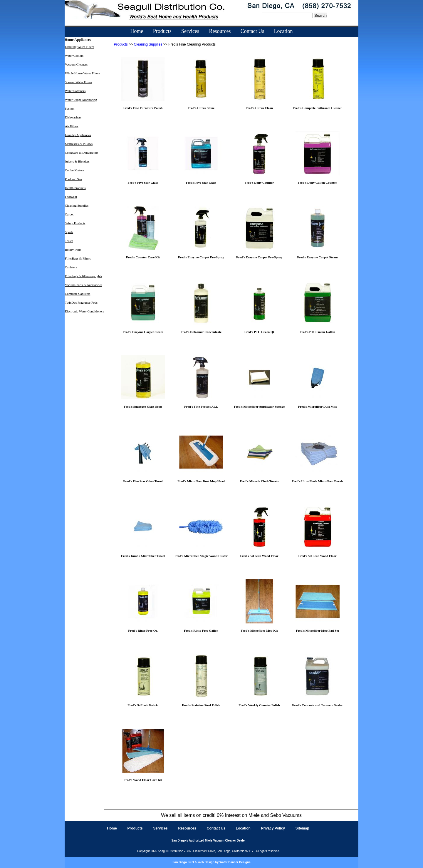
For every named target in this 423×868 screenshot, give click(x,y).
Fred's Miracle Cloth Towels (259, 481)
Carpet (69, 214)
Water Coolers (74, 56)
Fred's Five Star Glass (143, 183)
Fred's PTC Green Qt (259, 332)
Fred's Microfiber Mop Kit (259, 630)
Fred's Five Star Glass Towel (143, 481)
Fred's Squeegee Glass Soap (143, 407)
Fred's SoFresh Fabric (143, 705)
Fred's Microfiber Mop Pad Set (317, 630)
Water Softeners (75, 91)
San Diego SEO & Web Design (193, 862)
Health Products (75, 188)
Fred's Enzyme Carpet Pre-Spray (201, 257)
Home (137, 31)
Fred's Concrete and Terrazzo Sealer (318, 705)
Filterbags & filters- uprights (83, 276)
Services (190, 31)
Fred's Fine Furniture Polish (143, 108)
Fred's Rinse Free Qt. (143, 630)
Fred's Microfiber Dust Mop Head (201, 481)
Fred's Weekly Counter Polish (259, 705)
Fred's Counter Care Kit (143, 257)
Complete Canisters (78, 294)
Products (162, 31)
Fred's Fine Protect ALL (201, 407)
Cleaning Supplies (77, 205)
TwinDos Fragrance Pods (81, 302)
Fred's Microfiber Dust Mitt (318, 407)
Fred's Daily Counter (259, 183)
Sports (69, 232)
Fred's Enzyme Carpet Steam (317, 257)
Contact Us (252, 31)
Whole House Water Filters (83, 73)
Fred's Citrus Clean (259, 108)
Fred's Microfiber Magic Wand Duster (201, 556)
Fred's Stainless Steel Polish (201, 705)
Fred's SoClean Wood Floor (259, 556)
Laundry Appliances (78, 135)
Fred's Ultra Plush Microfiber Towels (317, 481)
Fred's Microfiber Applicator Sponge (259, 407)
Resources (220, 31)
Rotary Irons (73, 250)
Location (283, 31)
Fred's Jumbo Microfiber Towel (143, 556)
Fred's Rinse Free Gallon (201, 630)
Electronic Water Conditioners (84, 311)
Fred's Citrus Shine (201, 108)
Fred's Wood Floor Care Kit (143, 780)
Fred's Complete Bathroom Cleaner (318, 108)
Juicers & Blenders (77, 161)
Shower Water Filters (79, 82)
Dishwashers (73, 117)
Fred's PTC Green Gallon (317, 332)
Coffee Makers (74, 170)
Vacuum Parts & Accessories (84, 285)
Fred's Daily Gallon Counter (318, 183)
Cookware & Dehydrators (82, 153)
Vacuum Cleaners (76, 64)
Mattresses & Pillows (79, 144)
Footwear (71, 197)
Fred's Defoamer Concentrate (201, 332)
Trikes (69, 241)
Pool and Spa (73, 179)
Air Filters (72, 126)
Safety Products (75, 223)
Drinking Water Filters (79, 47)
